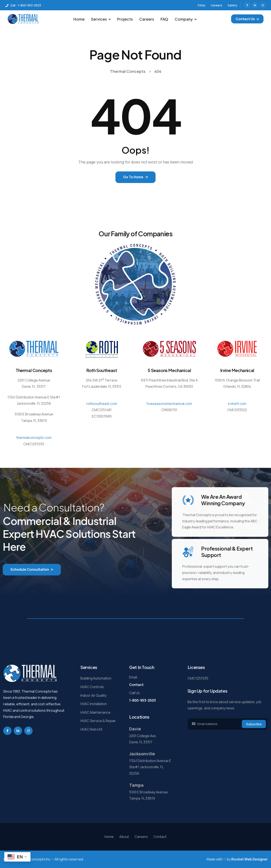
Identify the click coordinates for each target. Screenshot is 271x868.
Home (79, 19)
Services (101, 19)
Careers (147, 19)
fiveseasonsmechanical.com (169, 402)
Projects (125, 19)
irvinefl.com (237, 402)
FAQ (164, 19)
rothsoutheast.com (102, 402)
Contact (136, 699)
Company (186, 19)
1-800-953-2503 (142, 715)
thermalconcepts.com (34, 436)
